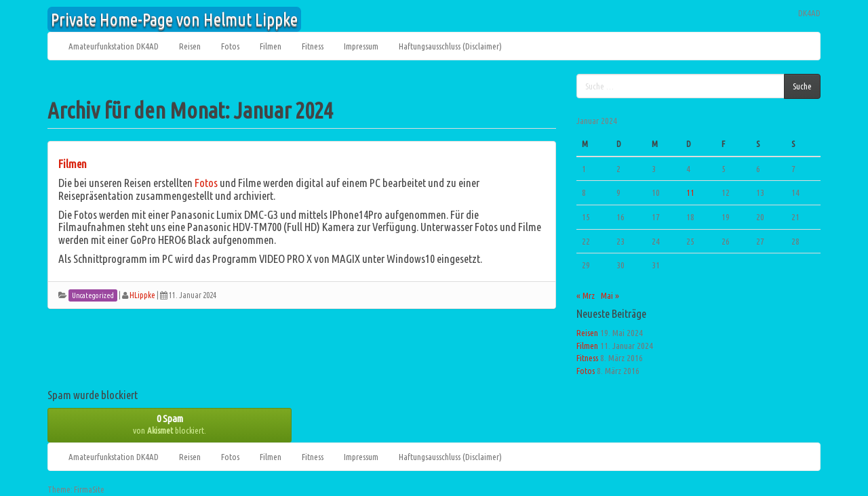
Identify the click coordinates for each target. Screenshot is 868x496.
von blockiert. (170, 424)
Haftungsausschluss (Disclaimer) (450, 46)
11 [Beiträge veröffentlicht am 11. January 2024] (690, 192)
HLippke (142, 295)
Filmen (271, 46)
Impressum (361, 46)
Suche (802, 86)
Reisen (190, 46)
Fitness (313, 46)
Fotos (230, 46)
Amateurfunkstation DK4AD (114, 46)
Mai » (610, 295)
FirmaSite (89, 490)
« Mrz (586, 295)
